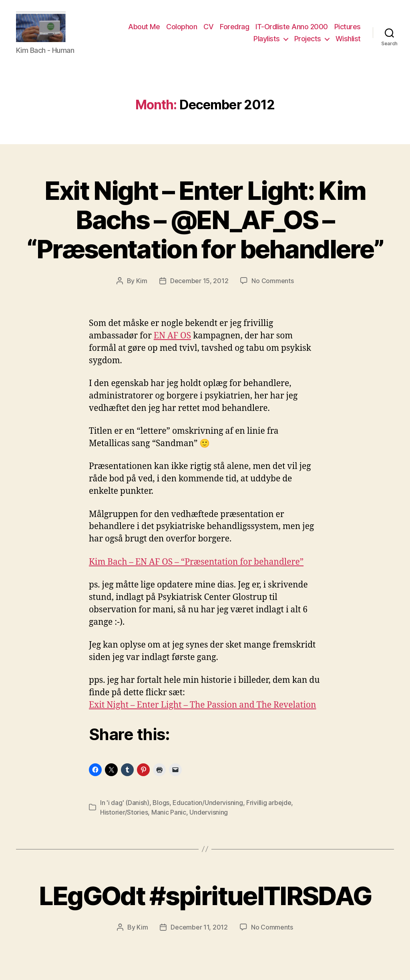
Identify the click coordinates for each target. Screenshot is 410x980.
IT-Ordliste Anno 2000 (292, 29)
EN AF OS (172, 341)
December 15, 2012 (199, 286)
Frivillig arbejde (269, 808)
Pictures (348, 29)
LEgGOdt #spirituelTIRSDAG (205, 901)
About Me (144, 29)
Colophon (182, 29)
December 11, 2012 (199, 933)
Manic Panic (169, 817)
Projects (308, 41)
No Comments (272, 286)
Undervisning (209, 817)
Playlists (267, 41)
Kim (142, 286)
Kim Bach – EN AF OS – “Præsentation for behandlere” (196, 567)
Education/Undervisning (208, 808)
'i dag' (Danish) (128, 808)
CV (208, 29)
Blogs (161, 808)
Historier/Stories (124, 817)
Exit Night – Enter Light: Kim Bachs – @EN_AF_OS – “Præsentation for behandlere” (205, 225)
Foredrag (234, 29)
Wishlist (348, 41)
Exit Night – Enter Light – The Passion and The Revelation (203, 711)
